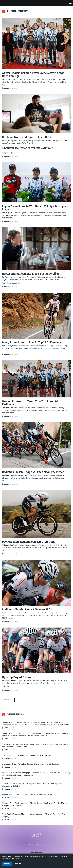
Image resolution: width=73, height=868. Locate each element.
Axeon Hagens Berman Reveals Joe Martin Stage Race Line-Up (33, 74)
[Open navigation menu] (70, 3)
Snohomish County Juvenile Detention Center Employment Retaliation (31, 764)
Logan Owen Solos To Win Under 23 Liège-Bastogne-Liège (35, 207)
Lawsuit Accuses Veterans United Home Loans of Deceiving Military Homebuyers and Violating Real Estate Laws (35, 745)
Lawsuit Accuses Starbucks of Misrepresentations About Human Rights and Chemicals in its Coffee (33, 784)
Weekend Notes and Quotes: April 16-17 (27, 137)
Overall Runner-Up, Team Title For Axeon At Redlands (30, 403)
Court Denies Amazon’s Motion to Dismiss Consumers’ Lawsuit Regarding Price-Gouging (34, 815)
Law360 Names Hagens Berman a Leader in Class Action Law (27, 755)
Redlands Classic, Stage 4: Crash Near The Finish (33, 472)
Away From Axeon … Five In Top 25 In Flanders (32, 342)
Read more (8, 700)
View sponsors (36, 852)
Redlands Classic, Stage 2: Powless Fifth (27, 609)
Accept (7, 864)
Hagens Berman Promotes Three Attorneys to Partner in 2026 (27, 794)
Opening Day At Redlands (18, 677)
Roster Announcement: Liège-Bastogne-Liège (31, 273)
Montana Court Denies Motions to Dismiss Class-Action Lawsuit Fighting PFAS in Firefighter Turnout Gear (35, 804)
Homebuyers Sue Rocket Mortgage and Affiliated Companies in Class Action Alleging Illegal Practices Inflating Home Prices (36, 773)
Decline (18, 864)
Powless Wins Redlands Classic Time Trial (29, 541)
